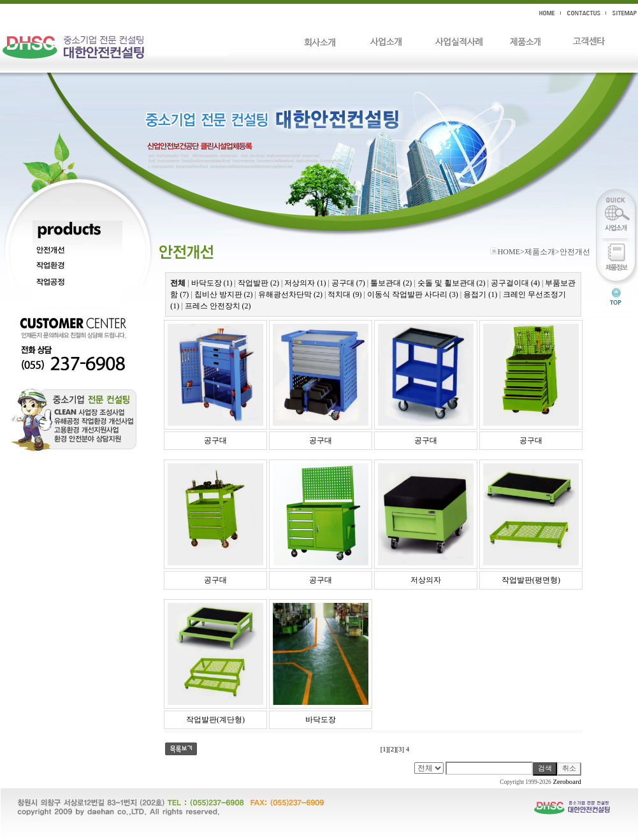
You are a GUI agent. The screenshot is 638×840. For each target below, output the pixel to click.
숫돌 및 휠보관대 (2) (452, 283)
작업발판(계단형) (215, 720)
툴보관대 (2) (391, 283)
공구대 (215, 440)
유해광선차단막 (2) (290, 294)
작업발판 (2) (258, 283)
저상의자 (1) (305, 283)
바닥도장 (321, 720)
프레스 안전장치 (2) (218, 306)
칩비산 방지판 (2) (224, 294)
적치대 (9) (344, 294)
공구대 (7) (348, 283)
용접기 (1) (480, 294)
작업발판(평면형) (531, 580)
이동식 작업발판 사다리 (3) (413, 294)
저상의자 (426, 580)
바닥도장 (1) (212, 283)
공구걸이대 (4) (515, 283)
